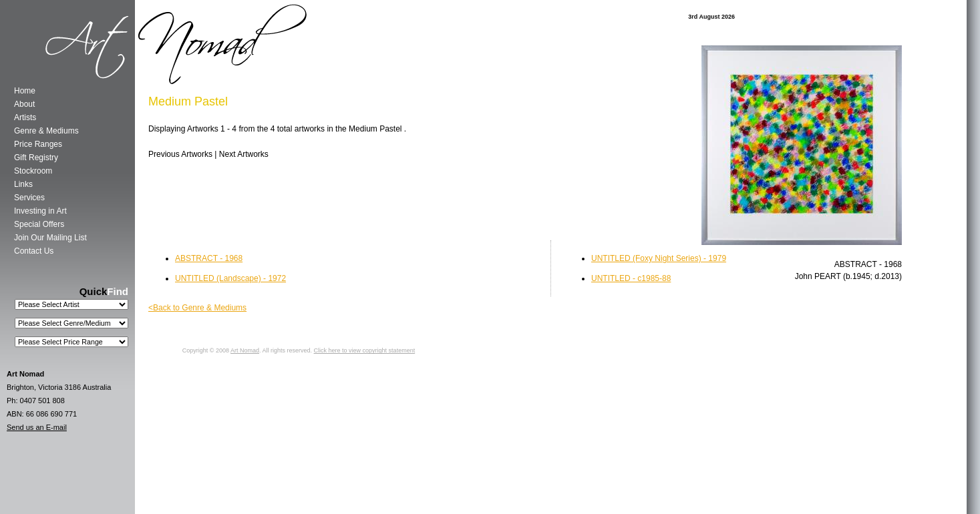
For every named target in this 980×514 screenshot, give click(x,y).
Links (23, 184)
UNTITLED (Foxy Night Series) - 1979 (659, 258)
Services (29, 198)
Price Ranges (38, 144)
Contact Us (34, 251)
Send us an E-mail (37, 427)
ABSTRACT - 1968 (209, 258)
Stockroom (33, 171)
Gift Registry (36, 158)
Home (25, 91)
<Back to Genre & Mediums (197, 308)
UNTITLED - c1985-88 (631, 278)
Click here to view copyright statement (365, 350)
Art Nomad (245, 350)
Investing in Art (40, 211)
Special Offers (39, 224)
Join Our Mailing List (50, 238)
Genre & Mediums (46, 131)
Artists (25, 117)
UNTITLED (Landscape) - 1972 (230, 278)
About (24, 104)
